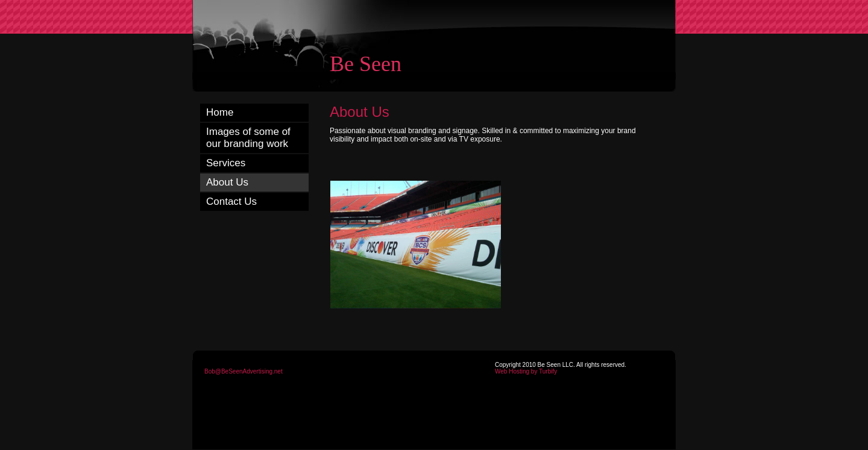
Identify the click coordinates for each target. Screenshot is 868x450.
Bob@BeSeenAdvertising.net (244, 371)
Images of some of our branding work (248, 138)
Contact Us (231, 202)
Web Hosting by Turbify (526, 371)
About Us (227, 182)
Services (226, 163)
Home (220, 112)
